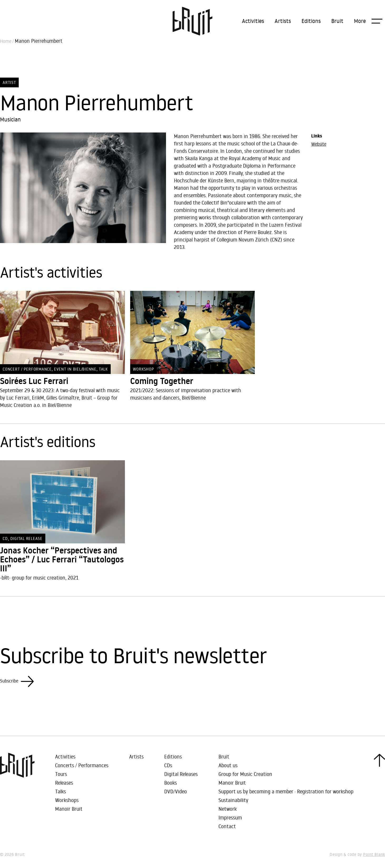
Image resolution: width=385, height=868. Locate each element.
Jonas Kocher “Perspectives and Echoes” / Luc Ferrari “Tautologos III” (62, 559)
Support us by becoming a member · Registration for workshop (286, 791)
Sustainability (233, 800)
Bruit (337, 21)
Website (319, 144)
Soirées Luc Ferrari (34, 381)
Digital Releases (181, 774)
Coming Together (162, 381)
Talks (60, 791)
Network (228, 809)
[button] (368, 21)
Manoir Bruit (69, 809)
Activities (253, 21)
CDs (168, 765)
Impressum (230, 817)
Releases (64, 783)
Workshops (67, 800)
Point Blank (374, 854)
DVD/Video (176, 791)
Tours (61, 774)
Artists (283, 21)
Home (6, 41)
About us (228, 765)
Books (170, 783)
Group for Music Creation (245, 774)
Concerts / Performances (82, 765)
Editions (311, 21)
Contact (227, 826)
